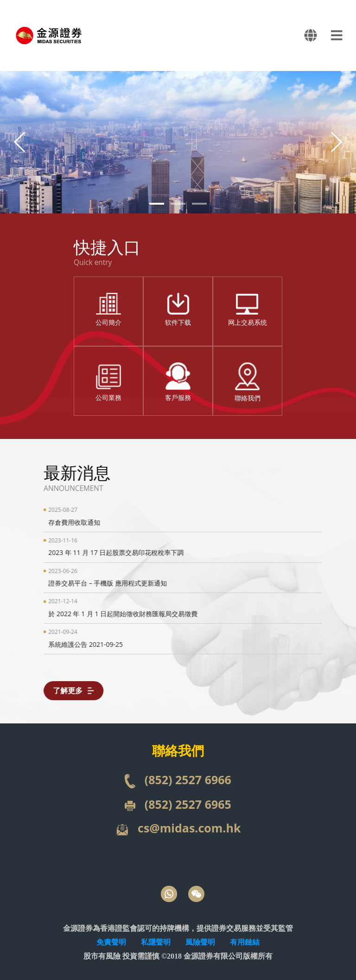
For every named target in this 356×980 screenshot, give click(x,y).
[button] (336, 142)
